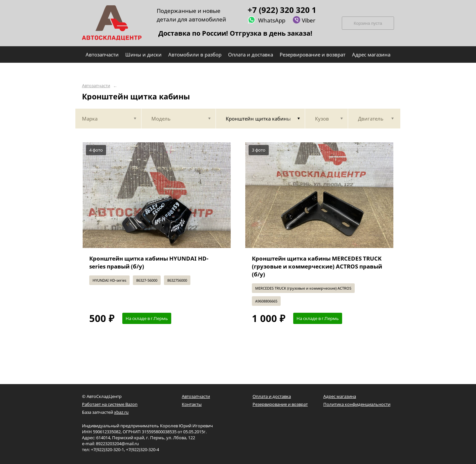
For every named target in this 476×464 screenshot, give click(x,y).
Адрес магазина (340, 396)
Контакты (192, 404)
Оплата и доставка (272, 396)
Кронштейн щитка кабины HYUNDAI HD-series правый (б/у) (149, 262)
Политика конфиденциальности (357, 404)
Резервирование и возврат (280, 404)
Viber (304, 20)
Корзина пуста (368, 23)
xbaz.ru (121, 412)
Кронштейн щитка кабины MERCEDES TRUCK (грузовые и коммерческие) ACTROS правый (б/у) (317, 266)
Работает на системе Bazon (110, 404)
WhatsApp (266, 20)
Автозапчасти (96, 86)
